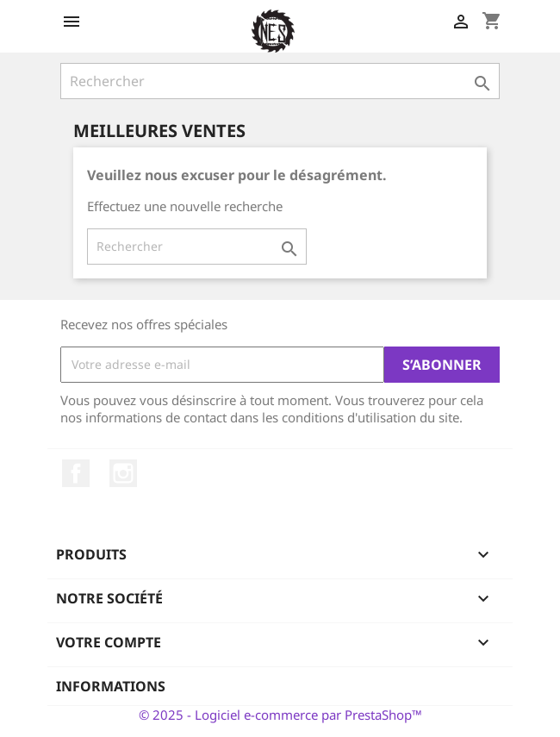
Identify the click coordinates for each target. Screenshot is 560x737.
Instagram (123, 473)
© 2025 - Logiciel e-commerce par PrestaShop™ (280, 715)
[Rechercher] (280, 81)
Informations (111, 686)
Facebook (76, 473)
